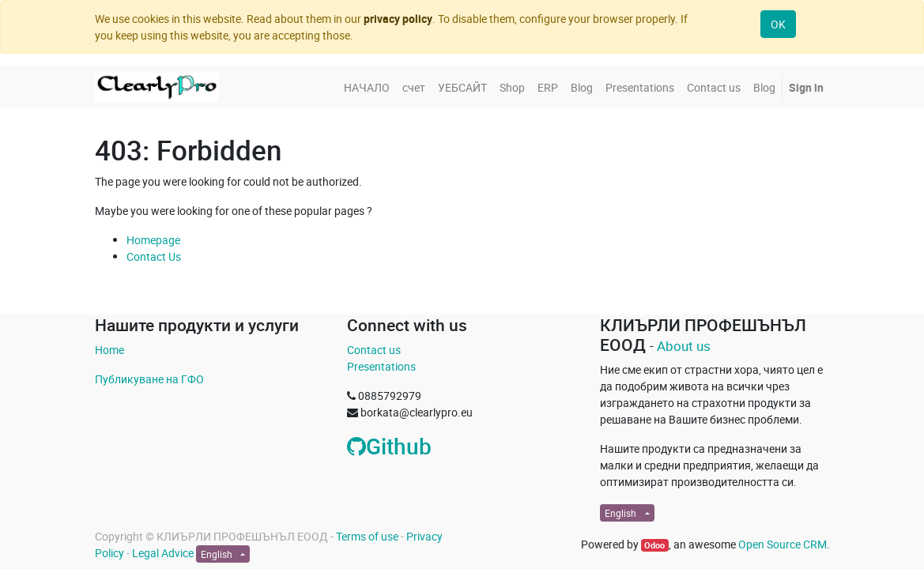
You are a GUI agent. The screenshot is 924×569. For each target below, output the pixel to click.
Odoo (654, 545)
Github (389, 446)
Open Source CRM (783, 544)
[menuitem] (367, 87)
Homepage (153, 240)
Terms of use (367, 536)
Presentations (381, 366)
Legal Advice (163, 553)
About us (684, 346)
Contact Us (154, 256)
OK (778, 24)
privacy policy (398, 19)
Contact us (374, 350)
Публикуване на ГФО (149, 379)
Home (109, 350)
